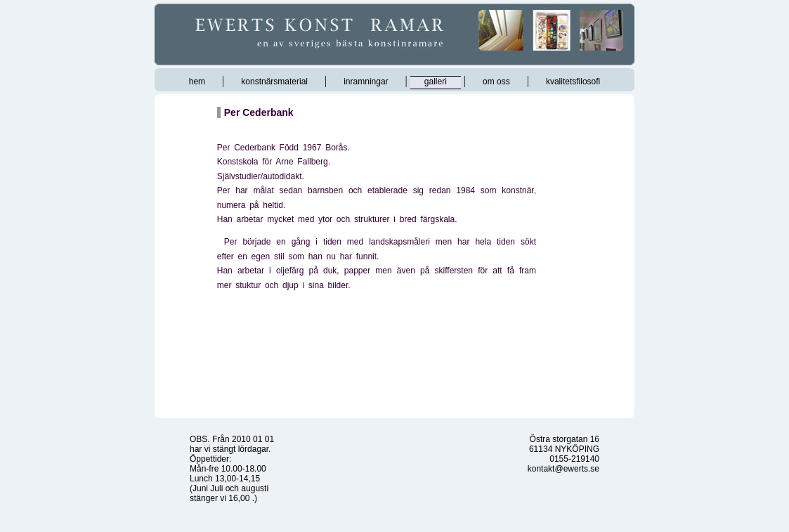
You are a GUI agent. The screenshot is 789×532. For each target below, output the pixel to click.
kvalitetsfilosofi (573, 82)
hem (197, 82)
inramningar (366, 82)
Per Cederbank (259, 112)
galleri (436, 82)
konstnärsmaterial (274, 82)
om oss (496, 82)
